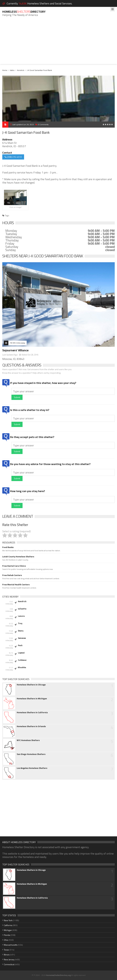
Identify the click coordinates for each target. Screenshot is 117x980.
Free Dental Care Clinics (14, 566)
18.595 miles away (18, 343)
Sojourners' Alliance (15, 350)
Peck (20, 645)
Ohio (6, 940)
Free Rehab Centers (12, 575)
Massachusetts (11, 945)
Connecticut (9, 964)
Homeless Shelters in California (32, 712)
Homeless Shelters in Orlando (31, 726)
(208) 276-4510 (13, 157)
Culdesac (22, 660)
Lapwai (21, 653)
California (8, 925)
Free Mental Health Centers (16, 585)
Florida (7, 935)
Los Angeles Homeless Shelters (32, 768)
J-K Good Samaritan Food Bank (39, 70)
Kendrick (21, 70)
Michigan (8, 930)
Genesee (22, 638)
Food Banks (8, 547)
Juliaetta (22, 609)
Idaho (12, 70)
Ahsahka (22, 667)
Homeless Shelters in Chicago (31, 685)
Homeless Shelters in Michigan (32, 699)
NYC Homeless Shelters (28, 740)
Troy (20, 623)
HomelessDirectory (24, 12)
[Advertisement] (58, 43)
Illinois (7, 955)
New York (8, 920)
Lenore (21, 616)
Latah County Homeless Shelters (18, 557)
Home (5, 70)
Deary (21, 631)
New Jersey (9, 959)
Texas (6, 950)
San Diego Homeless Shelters (31, 754)
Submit (17, 397)
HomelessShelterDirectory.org (58, 975)
